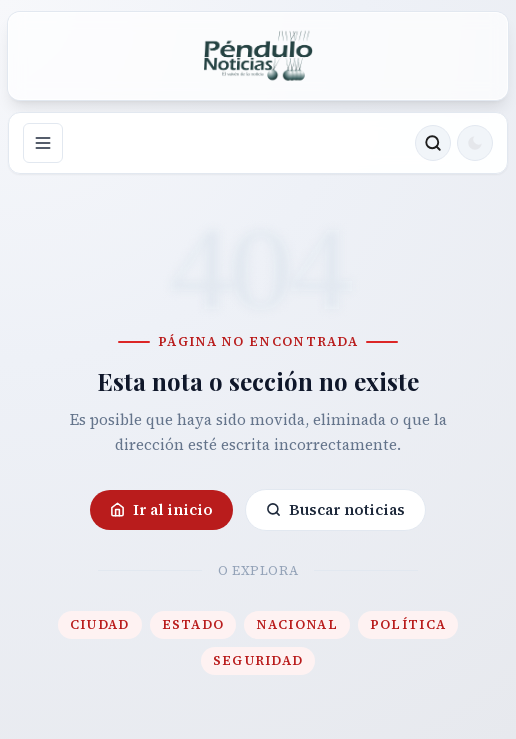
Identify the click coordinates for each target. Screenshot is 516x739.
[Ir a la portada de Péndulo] (258, 56)
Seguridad (258, 660)
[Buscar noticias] (433, 143)
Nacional (296, 624)
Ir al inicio (161, 509)
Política (408, 624)
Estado (193, 624)
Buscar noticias (335, 509)
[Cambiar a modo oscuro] (475, 143)
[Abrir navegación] (43, 143)
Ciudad (100, 624)
